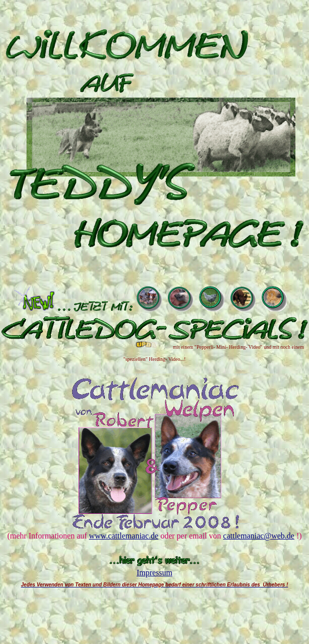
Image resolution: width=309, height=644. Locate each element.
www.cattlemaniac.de (124, 536)
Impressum (154, 573)
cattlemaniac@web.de (259, 536)
